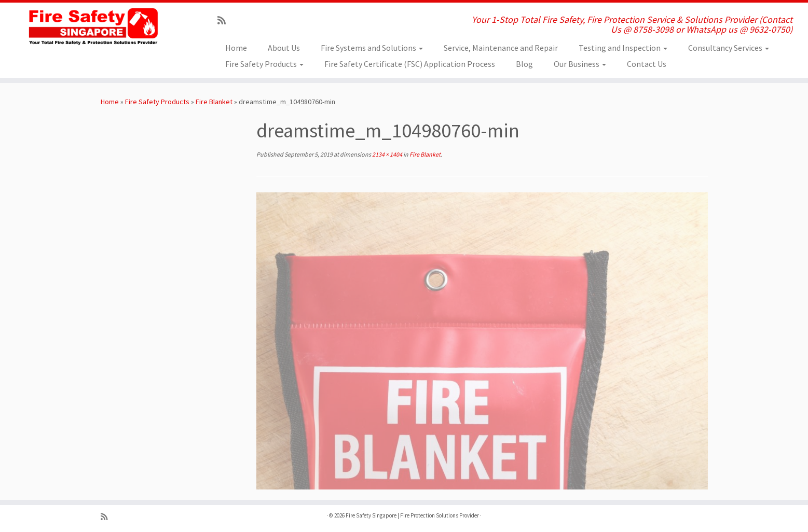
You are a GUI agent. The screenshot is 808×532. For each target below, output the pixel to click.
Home (236, 48)
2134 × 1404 (387, 154)
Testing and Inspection (623, 48)
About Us (284, 48)
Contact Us (647, 64)
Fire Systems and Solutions (372, 48)
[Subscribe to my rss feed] (225, 20)
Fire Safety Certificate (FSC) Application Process (410, 64)
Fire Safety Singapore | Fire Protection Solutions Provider (412, 515)
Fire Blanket (214, 102)
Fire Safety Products (264, 64)
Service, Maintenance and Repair (501, 48)
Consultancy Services (729, 48)
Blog (524, 64)
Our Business (580, 64)
